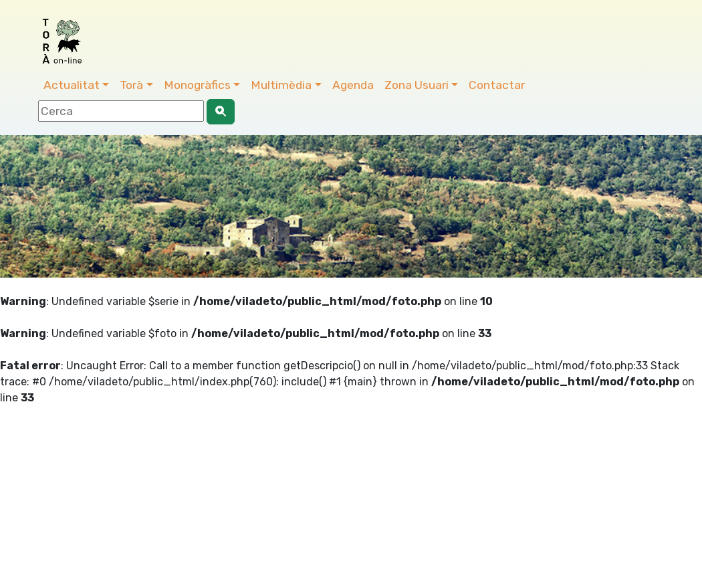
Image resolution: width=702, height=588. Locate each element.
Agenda (353, 85)
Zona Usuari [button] (417, 85)
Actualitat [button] (72, 85)
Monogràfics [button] (197, 85)
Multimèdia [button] (281, 85)
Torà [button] (131, 85)
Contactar (497, 85)
